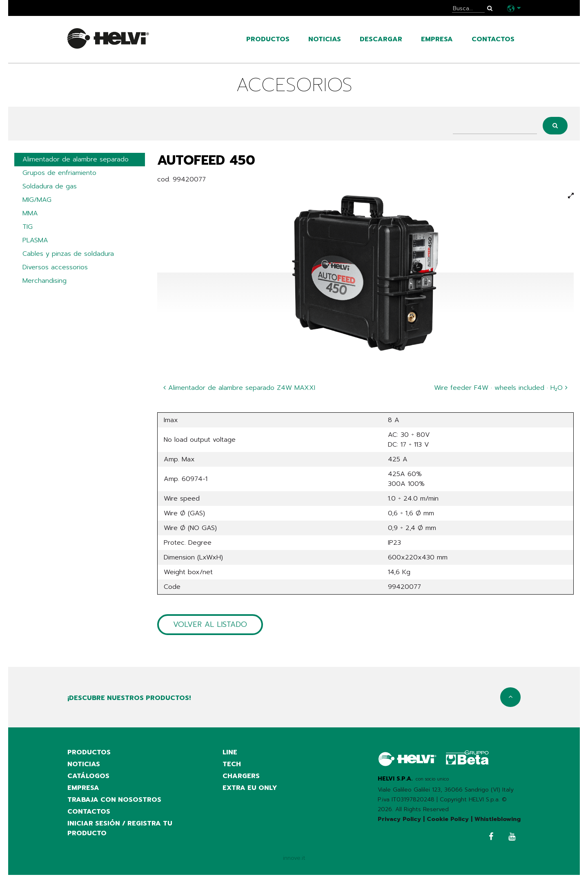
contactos (493, 39)
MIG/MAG (37, 201)
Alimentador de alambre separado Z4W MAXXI (239, 388)
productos (268, 39)
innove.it (294, 862)
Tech (232, 765)
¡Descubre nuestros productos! (129, 699)
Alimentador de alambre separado (76, 160)
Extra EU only (250, 790)
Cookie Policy (448, 820)
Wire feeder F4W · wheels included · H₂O (501, 388)
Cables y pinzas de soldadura (68, 257)
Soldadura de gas (50, 188)
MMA (30, 215)
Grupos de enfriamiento (59, 174)
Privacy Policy (399, 820)
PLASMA (35, 243)
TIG (28, 229)
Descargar (381, 39)
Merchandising (45, 285)
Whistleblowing (498, 820)
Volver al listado (210, 625)
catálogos (88, 778)
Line (230, 753)
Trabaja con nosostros (114, 802)
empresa (437, 39)
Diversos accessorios (55, 271)
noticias (325, 39)
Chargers (241, 778)
